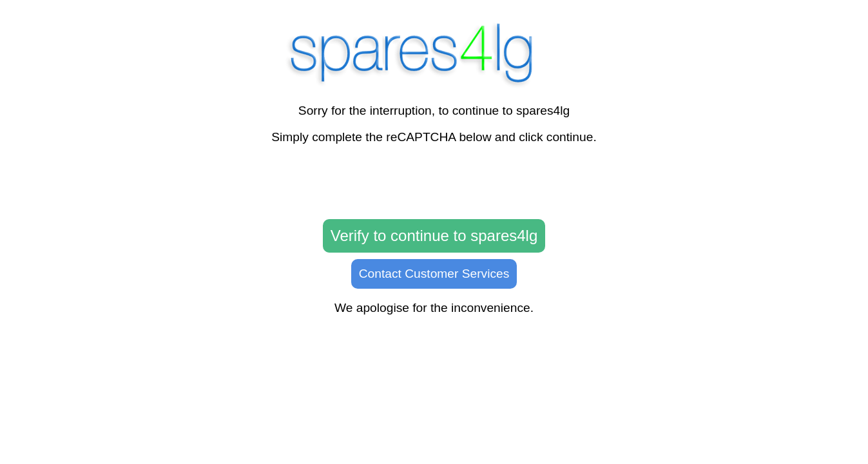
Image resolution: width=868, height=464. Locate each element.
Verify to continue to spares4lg (434, 236)
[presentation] (434, 182)
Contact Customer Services (434, 274)
